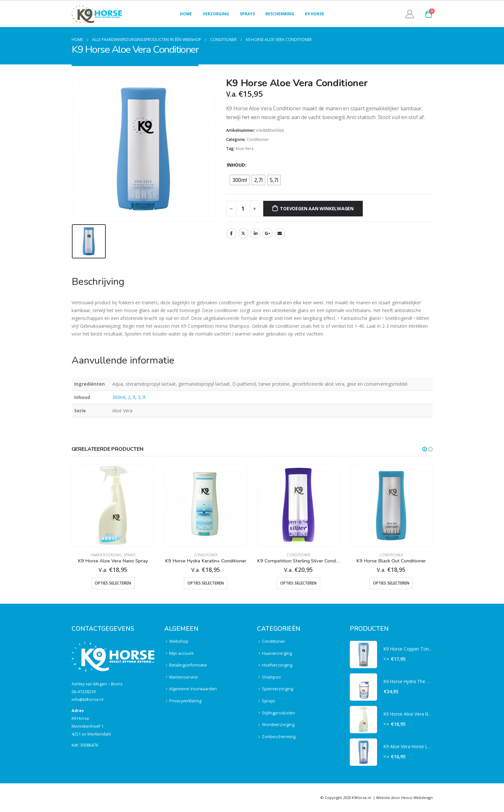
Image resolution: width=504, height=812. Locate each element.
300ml (119, 397)
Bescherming (280, 14)
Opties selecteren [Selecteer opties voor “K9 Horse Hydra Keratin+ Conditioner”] (206, 583)
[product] (113, 506)
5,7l (142, 397)
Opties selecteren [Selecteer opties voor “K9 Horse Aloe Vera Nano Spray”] (113, 583)
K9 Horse (314, 14)
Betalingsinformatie (188, 665)
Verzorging (216, 14)
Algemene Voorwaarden (193, 689)
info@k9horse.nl (88, 700)
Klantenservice (184, 677)
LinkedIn (255, 233)
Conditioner (258, 139)
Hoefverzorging (277, 665)
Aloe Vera (245, 149)
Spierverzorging (278, 689)
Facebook (231, 233)
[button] (425, 449)
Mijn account (181, 653)
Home (186, 14)
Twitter (243, 233)
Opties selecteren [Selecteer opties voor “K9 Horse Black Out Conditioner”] (391, 583)
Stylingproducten (279, 713)
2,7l (132, 397)
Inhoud (236, 165)
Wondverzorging (278, 725)
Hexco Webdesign (417, 798)
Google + (267, 233)
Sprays (247, 14)
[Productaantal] (243, 209)
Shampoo (271, 677)
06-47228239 (84, 692)
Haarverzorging (106, 555)
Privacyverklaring (185, 701)
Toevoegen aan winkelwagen (317, 208)
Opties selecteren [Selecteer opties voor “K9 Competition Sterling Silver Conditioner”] (298, 583)
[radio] (240, 180)
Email (280, 233)
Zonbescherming (279, 737)
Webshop (179, 641)
